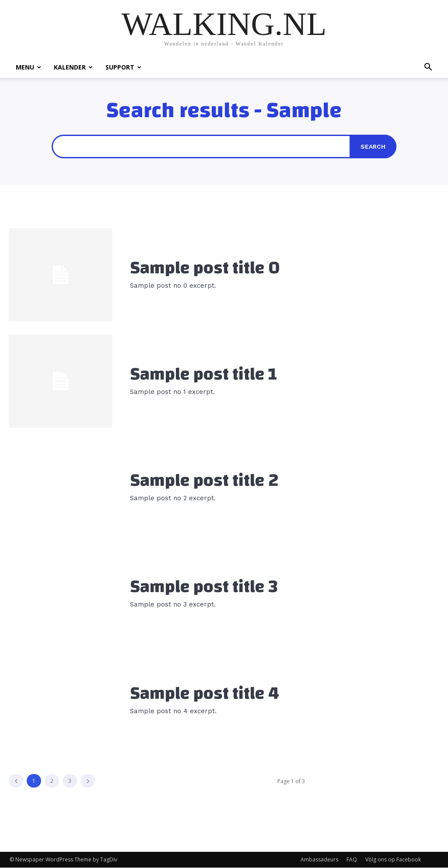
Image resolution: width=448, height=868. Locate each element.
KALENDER (73, 67)
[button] (428, 68)
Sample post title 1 (203, 374)
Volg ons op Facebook (393, 860)
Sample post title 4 (205, 694)
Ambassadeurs (319, 860)
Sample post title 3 (204, 587)
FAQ (352, 860)
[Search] (373, 146)
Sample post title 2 (204, 481)
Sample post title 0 (205, 268)
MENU (28, 67)
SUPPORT (123, 67)
